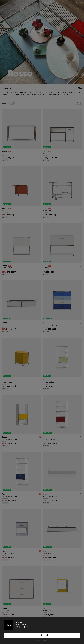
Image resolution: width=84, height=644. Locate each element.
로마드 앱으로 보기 (42, 635)
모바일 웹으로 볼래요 (42, 640)
